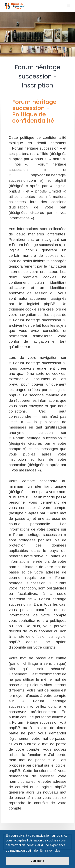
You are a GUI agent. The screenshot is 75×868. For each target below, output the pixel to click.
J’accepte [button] (38, 861)
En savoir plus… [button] (52, 851)
